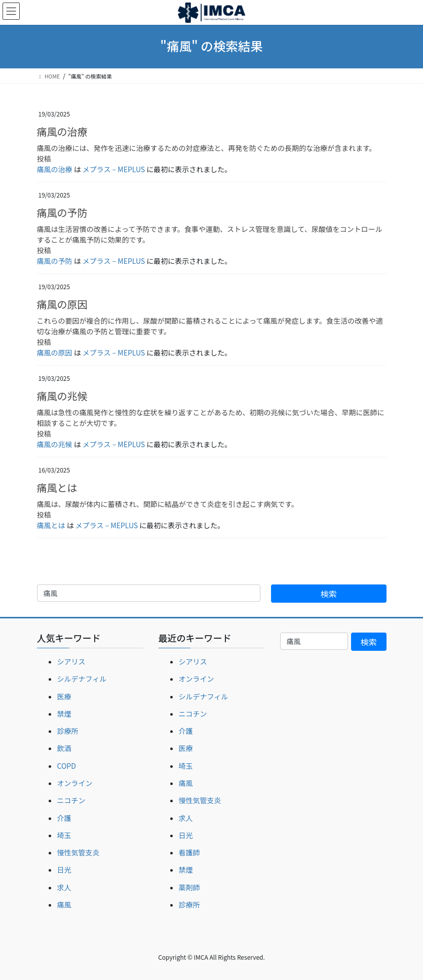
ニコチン (71, 800)
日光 (64, 870)
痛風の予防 (62, 212)
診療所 (68, 731)
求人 (64, 887)
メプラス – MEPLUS (114, 169)
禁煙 (64, 714)
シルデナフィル (82, 679)
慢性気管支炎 (79, 852)
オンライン (75, 783)
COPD (67, 766)
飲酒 (64, 748)
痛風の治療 (62, 131)
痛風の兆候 (62, 396)
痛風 (64, 905)
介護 (64, 818)
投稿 (44, 159)
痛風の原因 (62, 304)
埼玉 (64, 835)
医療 (64, 696)
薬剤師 (189, 887)
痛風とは (57, 487)
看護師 (189, 852)
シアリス (71, 661)
